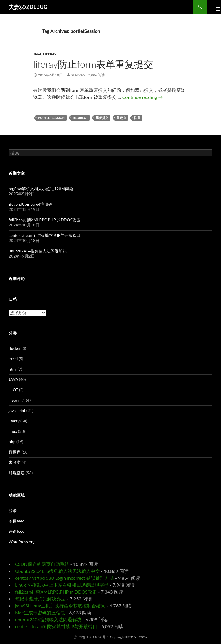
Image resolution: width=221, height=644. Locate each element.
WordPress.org (22, 542)
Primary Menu (214, 7)
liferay (50, 54)
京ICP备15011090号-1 (92, 637)
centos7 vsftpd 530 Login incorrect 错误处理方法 (64, 578)
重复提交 (102, 118)
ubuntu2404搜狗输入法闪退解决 (38, 251)
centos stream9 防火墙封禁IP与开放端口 (45, 235)
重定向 (121, 118)
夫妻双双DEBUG (28, 7)
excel (13, 359)
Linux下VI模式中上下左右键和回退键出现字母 (62, 585)
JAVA (37, 54)
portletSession (51, 118)
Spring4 (18, 400)
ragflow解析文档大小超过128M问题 (41, 189)
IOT (15, 390)
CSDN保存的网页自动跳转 (42, 564)
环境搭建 (17, 473)
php (12, 442)
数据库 (15, 452)
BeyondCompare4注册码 (31, 204)
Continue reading (143, 97)
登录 (13, 510)
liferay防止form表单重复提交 (93, 64)
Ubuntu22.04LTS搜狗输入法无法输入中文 (57, 571)
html (13, 369)
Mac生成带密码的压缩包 (40, 612)
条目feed (17, 521)
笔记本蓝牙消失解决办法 (40, 599)
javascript (17, 410)
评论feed (17, 531)
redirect (80, 118)
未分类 (15, 462)
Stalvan (78, 75)
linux (13, 431)
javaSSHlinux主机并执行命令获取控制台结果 (60, 606)
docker (15, 348)
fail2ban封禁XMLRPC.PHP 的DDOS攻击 (44, 220)
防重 (137, 118)
